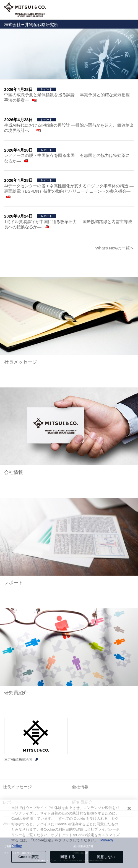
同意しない (106, 857)
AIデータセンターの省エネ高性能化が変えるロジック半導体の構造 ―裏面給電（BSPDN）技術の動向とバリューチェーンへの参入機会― (69, 189)
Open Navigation (131, 10)
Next (131, 54)
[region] (69, 834)
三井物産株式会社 (19, 759)
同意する (68, 857)
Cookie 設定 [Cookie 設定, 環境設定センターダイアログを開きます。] (28, 857)
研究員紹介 (16, 693)
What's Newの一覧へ (114, 248)
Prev (7, 54)
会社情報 (14, 472)
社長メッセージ (21, 362)
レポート (14, 583)
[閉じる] (129, 808)
